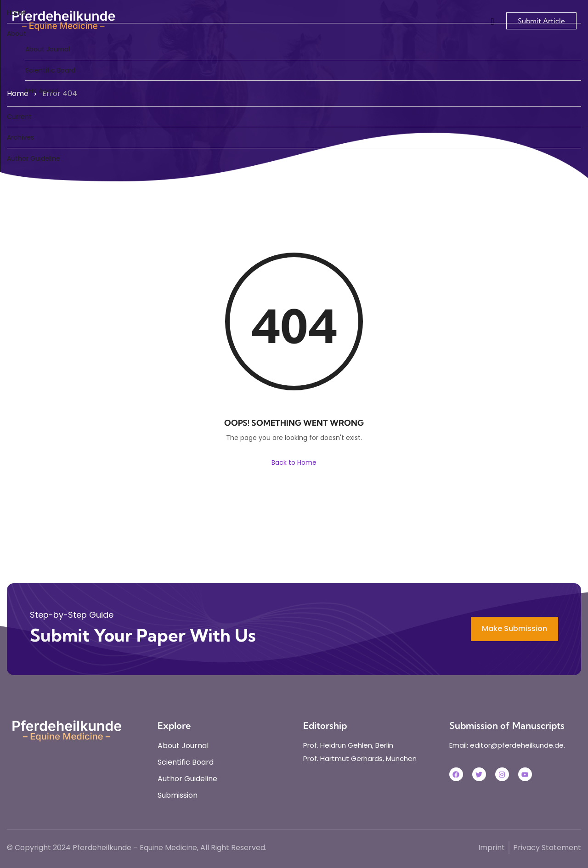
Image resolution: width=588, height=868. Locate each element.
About (17, 34)
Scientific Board (50, 70)
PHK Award (42, 91)
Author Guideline (34, 158)
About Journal (48, 49)
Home (17, 12)
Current (19, 117)
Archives (20, 137)
